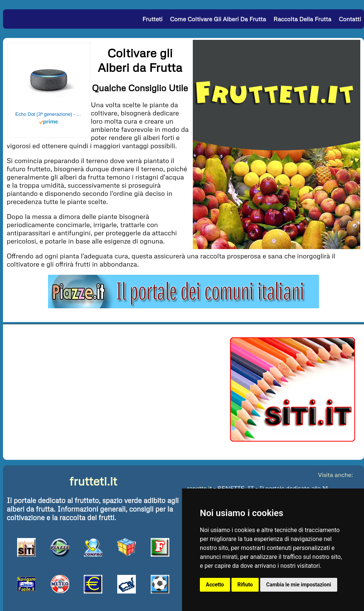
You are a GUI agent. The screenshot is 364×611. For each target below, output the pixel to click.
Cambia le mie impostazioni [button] (298, 585)
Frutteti (153, 19)
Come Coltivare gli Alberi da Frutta (218, 19)
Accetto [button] (215, 585)
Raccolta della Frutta (302, 19)
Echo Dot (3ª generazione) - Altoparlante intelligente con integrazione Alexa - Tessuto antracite (49, 114)
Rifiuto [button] (245, 585)
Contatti (350, 19)
